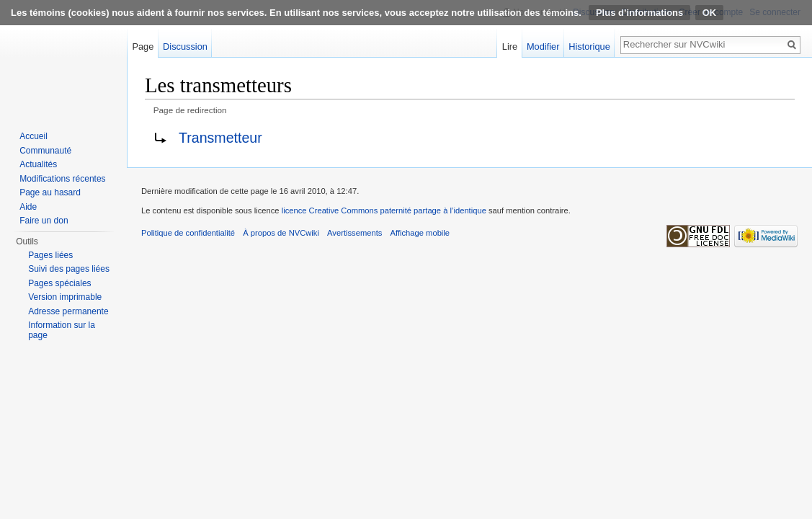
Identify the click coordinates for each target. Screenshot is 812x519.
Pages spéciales (59, 283)
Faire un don (44, 221)
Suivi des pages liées (69, 269)
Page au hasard (50, 192)
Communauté (45, 151)
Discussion (185, 46)
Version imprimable (65, 297)
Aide (28, 207)
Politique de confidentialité (188, 233)
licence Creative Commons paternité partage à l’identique (384, 210)
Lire (510, 46)
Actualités (38, 164)
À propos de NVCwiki (281, 233)
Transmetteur (220, 138)
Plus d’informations (639, 13)
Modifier (543, 46)
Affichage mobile (420, 233)
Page (143, 46)
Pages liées (50, 255)
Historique (589, 46)
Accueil (34, 136)
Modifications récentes (62, 179)
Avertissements (354, 233)
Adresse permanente (68, 311)
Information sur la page (62, 330)
